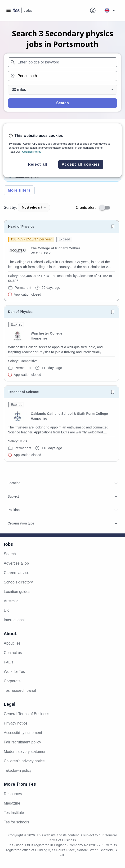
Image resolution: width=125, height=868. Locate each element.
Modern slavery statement (26, 752)
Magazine (12, 803)
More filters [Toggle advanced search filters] (19, 190)
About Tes (12, 643)
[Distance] (62, 90)
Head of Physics (21, 226)
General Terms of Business (27, 714)
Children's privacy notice (24, 761)
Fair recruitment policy (22, 742)
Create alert (86, 208)
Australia (11, 601)
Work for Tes (14, 672)
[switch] (106, 208)
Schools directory (18, 582)
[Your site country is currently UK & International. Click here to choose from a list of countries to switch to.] (110, 10)
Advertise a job (16, 563)
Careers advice (17, 573)
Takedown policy (18, 770)
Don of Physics (20, 312)
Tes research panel (20, 690)
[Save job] (113, 226)
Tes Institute (14, 813)
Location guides (17, 592)
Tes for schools (16, 822)
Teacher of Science (23, 392)
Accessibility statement (23, 733)
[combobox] (62, 62)
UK (6, 610)
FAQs (9, 662)
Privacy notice (16, 723)
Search (62, 103)
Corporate (12, 681)
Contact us (13, 653)
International (14, 620)
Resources (13, 794)
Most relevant (34, 207)
